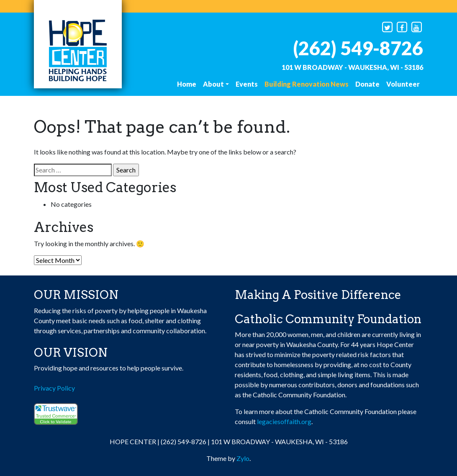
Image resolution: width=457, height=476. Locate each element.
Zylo (243, 458)
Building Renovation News (307, 84)
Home (187, 84)
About (213, 84)
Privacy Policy (54, 388)
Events (247, 84)
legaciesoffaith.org (284, 421)
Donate (367, 84)
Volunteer (403, 84)
